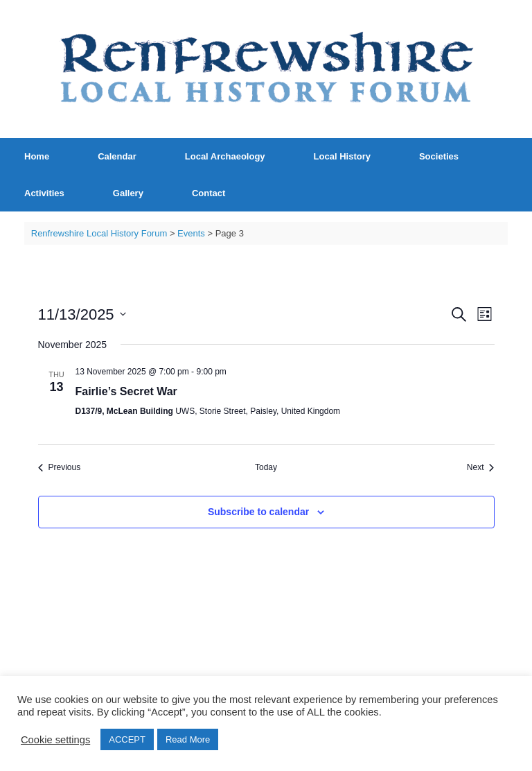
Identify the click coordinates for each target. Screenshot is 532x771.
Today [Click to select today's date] (266, 467)
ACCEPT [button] (127, 739)
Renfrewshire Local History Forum (99, 233)
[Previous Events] (60, 468)
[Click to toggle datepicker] (82, 314)
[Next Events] (481, 468)
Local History (342, 156)
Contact (209, 193)
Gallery (128, 193)
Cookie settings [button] (55, 740)
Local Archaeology (225, 156)
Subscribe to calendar (258, 512)
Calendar (117, 156)
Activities (44, 193)
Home (37, 156)
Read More (188, 739)
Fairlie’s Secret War (126, 391)
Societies (439, 156)
